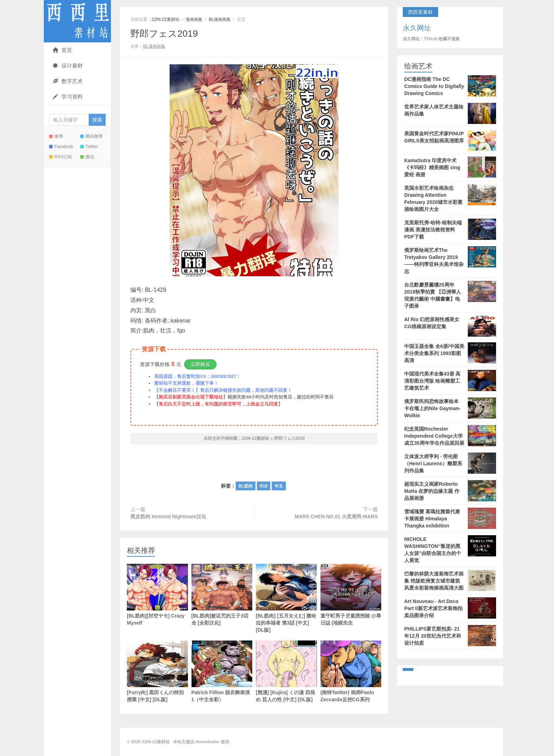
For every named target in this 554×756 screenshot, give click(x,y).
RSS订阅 (60, 157)
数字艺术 (68, 81)
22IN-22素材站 (77, 21)
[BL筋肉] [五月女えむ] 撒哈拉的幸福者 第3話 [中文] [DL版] (286, 598)
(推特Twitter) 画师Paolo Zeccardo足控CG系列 (351, 671)
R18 (264, 486)
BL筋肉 (246, 486)
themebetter (208, 742)
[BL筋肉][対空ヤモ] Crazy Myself (157, 595)
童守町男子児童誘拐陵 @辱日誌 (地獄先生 (351, 595)
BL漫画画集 (220, 19)
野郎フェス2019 (164, 34)
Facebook (61, 147)
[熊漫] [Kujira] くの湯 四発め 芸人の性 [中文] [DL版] (286, 671)
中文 (279, 486)
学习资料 (68, 97)
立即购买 (200, 364)
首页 (62, 50)
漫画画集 (194, 19)
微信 (87, 157)
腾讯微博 (91, 136)
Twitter (89, 147)
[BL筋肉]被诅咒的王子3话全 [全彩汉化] (222, 595)
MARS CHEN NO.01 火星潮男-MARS (336, 516)
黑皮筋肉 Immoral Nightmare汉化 (168, 516)
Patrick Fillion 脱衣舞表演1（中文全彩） (222, 671)
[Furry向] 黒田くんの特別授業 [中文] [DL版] (157, 671)
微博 (56, 136)
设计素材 (68, 66)
